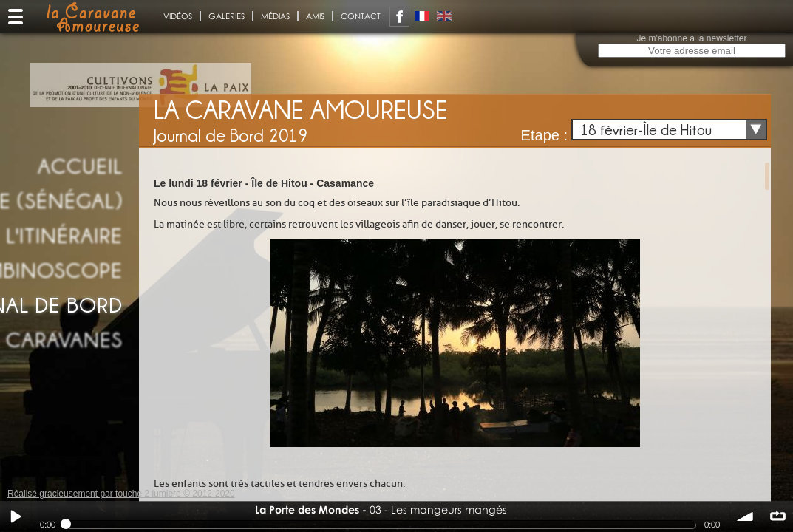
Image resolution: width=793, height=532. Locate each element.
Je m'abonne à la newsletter (691, 38)
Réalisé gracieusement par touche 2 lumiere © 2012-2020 (121, 494)
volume (746, 516)
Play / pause (16, 516)
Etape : (544, 135)
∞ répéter (777, 516)
